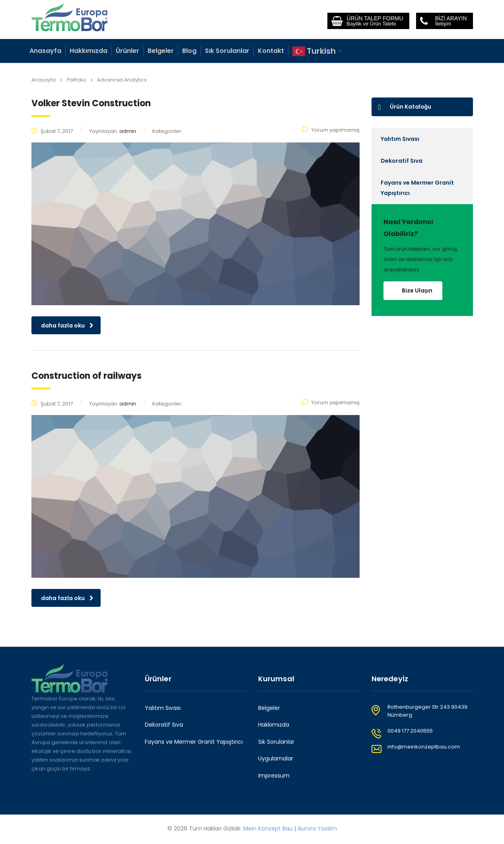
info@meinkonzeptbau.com (424, 747)
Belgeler (161, 51)
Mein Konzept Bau (268, 828)
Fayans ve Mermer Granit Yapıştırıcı (417, 188)
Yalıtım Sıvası (400, 139)
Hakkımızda (89, 51)
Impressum (274, 776)
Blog (189, 51)
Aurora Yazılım (317, 828)
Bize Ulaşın (417, 290)
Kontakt (271, 51)
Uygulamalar (276, 759)
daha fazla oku (67, 326)
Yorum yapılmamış (331, 130)
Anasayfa (45, 51)
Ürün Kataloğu (405, 107)
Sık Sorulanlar (227, 51)
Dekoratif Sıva (402, 161)
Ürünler (127, 51)
